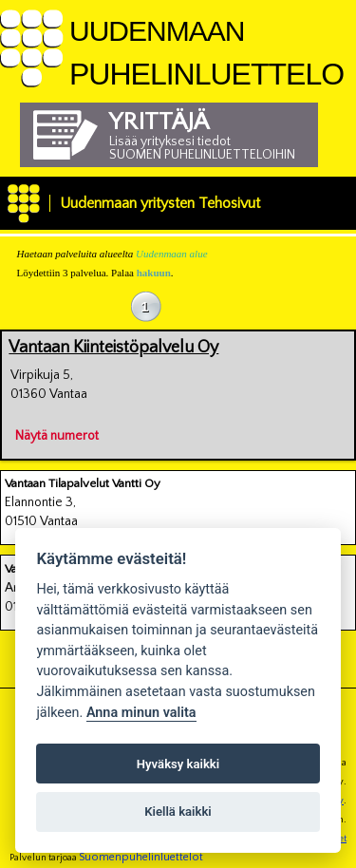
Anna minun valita (141, 713)
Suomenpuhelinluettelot (141, 857)
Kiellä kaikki (178, 811)
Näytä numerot (57, 433)
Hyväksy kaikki (178, 764)
